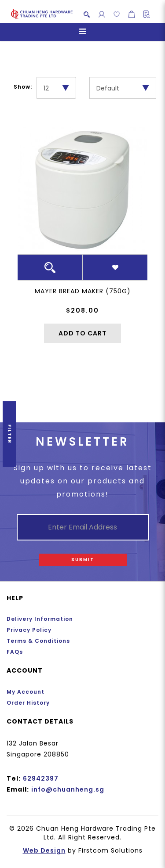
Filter (9, 434)
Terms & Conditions (38, 641)
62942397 (41, 778)
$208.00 (82, 310)
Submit (83, 560)
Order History (28, 703)
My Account (26, 692)
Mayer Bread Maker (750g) (83, 291)
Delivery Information (40, 619)
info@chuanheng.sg (68, 789)
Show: (23, 87)
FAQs (15, 652)
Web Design (44, 850)
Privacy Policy (29, 630)
